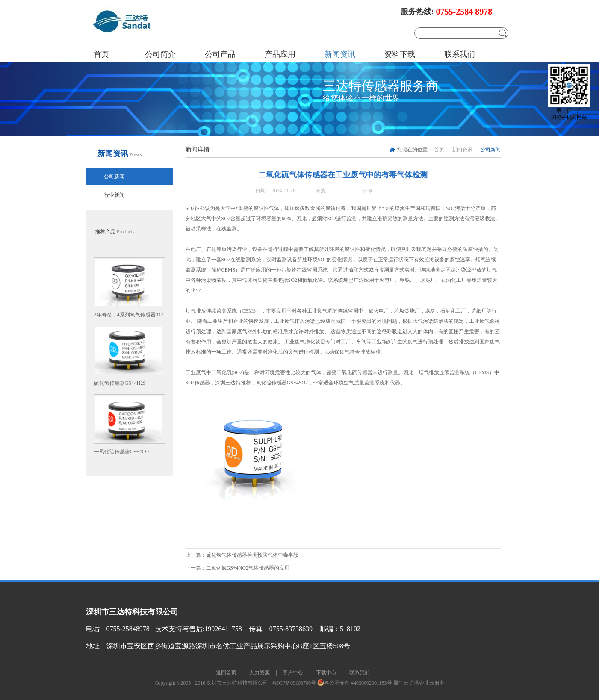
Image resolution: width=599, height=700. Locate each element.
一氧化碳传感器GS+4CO (122, 452)
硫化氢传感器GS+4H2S (120, 383)
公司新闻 (490, 150)
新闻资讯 (462, 150)
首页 (101, 54)
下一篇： (238, 568)
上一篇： (242, 555)
